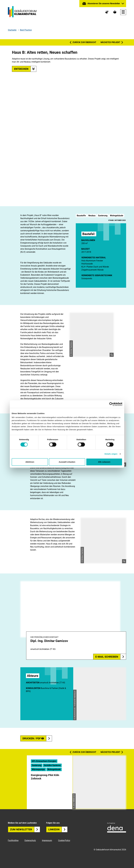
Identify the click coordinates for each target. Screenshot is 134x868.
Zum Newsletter (25, 829)
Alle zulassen (104, 462)
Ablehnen (30, 462)
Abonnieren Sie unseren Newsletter (104, 4)
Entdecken (25, 69)
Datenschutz (30, 840)
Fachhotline (13, 840)
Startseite (12, 30)
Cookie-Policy (64, 840)
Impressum (47, 840)
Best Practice (26, 30)
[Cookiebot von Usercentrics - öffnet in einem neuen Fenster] (111, 404)
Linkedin (58, 829)
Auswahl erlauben (67, 462)
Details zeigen (111, 454)
